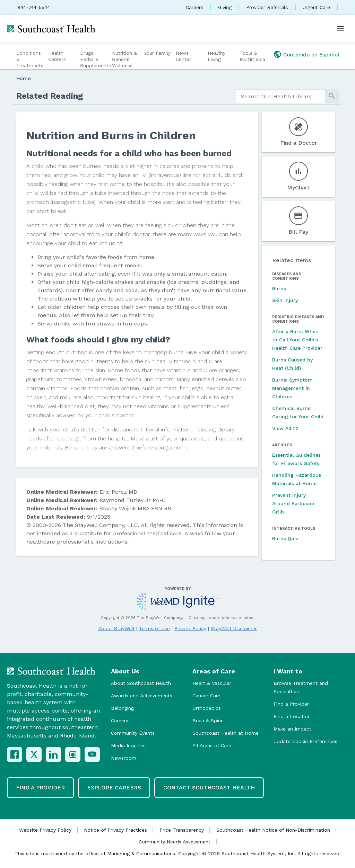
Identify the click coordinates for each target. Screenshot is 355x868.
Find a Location (292, 716)
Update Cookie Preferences (305, 741)
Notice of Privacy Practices (115, 830)
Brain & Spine (208, 721)
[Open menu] (340, 29)
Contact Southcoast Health (209, 788)
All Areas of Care (212, 745)
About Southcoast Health (141, 683)
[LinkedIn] (53, 754)
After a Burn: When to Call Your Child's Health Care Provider (297, 340)
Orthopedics (207, 708)
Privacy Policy (190, 628)
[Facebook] (15, 754)
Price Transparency (182, 830)
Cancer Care (206, 696)
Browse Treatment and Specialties (301, 687)
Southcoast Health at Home (226, 733)
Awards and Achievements (142, 696)
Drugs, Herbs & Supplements (95, 59)
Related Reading (50, 96)
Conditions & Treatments (30, 59)
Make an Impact (292, 729)
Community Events (133, 733)
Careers (195, 7)
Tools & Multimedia (252, 56)
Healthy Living (217, 56)
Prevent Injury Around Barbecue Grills (293, 503)
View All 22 (285, 428)
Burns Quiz (285, 538)
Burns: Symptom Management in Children (292, 388)
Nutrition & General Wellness (124, 59)
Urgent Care (316, 7)
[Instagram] (73, 754)
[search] (280, 97)
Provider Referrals (267, 7)
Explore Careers (114, 788)
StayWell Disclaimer (234, 628)
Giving (225, 7)
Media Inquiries (128, 745)
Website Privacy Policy (45, 830)
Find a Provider (291, 704)
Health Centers (57, 56)
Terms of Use (154, 628)
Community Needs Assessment (175, 842)
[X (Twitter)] (34, 754)
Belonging (122, 708)
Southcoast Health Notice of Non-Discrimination (273, 830)
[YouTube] (92, 754)
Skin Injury (285, 300)
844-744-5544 (34, 7)
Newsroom (124, 758)
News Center (183, 56)
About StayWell (116, 628)
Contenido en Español (311, 55)
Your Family (157, 53)
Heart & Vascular (212, 683)
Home (24, 78)
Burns (279, 288)
